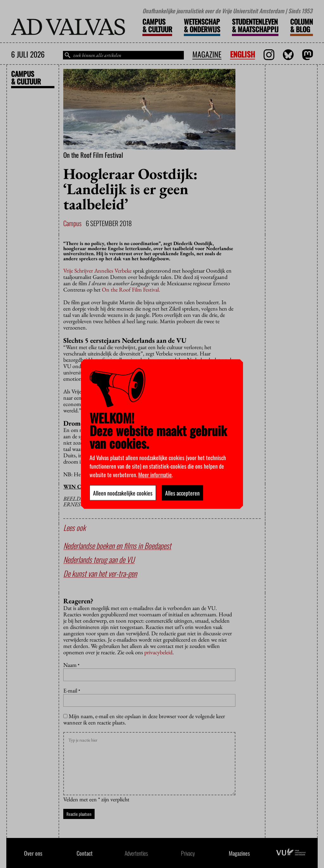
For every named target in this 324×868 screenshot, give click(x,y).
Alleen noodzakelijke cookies (123, 493)
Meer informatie (155, 474)
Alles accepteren (182, 493)
